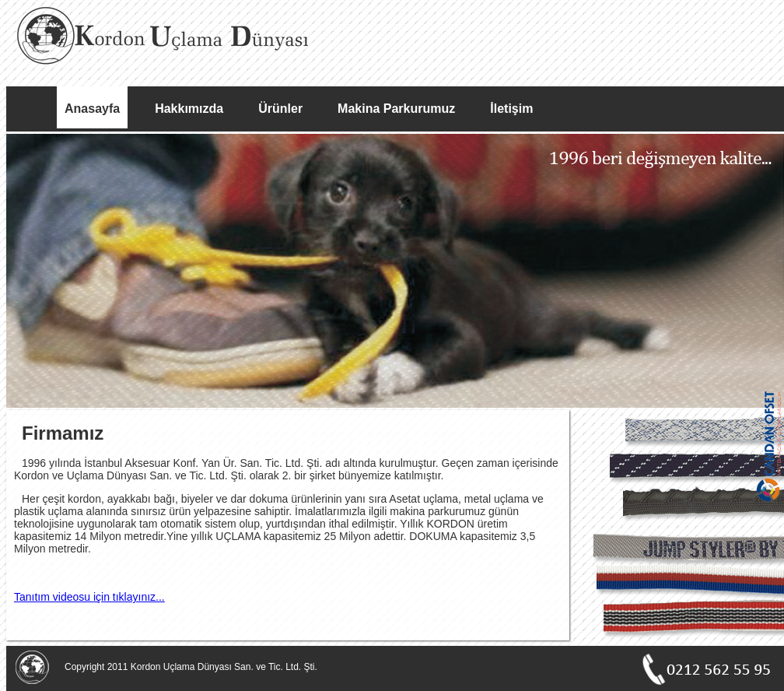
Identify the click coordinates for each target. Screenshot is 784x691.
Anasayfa (92, 109)
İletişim (511, 109)
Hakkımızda (189, 109)
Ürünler (280, 109)
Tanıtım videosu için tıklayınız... (89, 597)
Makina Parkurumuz (396, 109)
